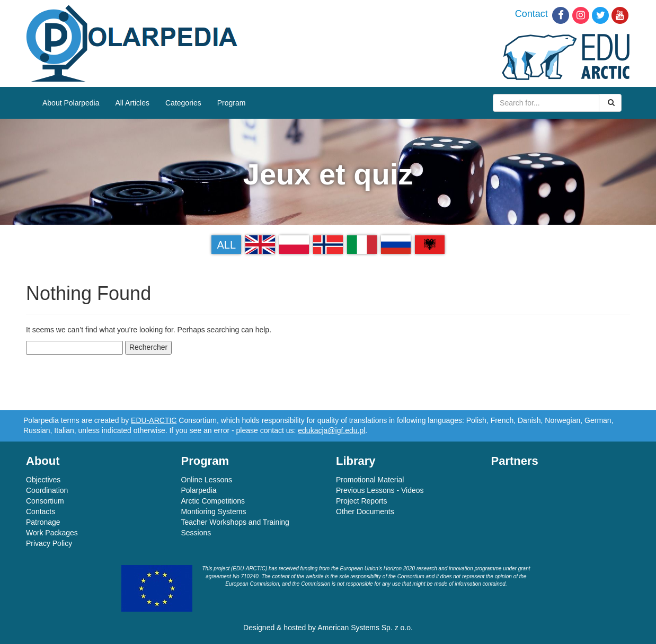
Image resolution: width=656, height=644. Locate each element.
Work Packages (52, 533)
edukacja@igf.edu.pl (331, 430)
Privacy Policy (49, 543)
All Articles (132, 103)
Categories (183, 103)
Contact (531, 14)
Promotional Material (370, 480)
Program (232, 103)
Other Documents (365, 511)
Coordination (47, 490)
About (43, 461)
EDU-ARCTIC (154, 420)
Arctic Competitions (213, 501)
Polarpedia (199, 490)
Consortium (45, 501)
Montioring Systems (214, 511)
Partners (515, 461)
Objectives (43, 480)
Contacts (41, 511)
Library (356, 461)
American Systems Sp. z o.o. (365, 628)
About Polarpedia (71, 103)
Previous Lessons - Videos (380, 490)
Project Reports (361, 501)
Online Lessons (207, 480)
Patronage (43, 522)
